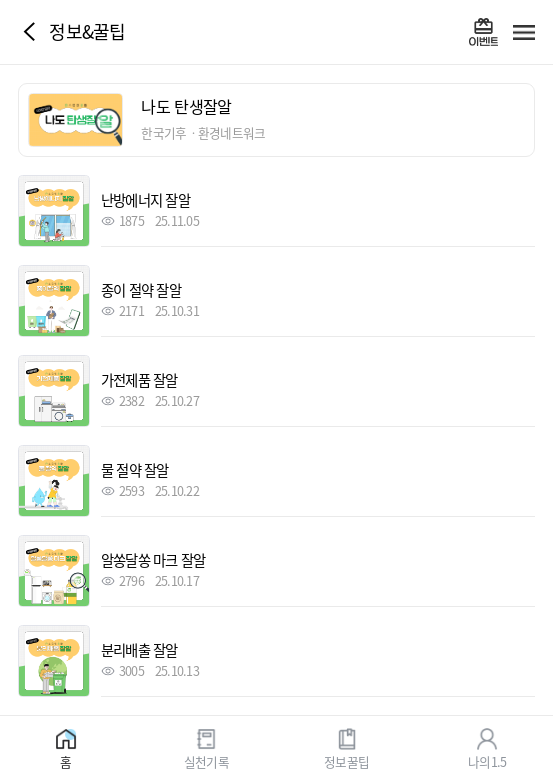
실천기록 (206, 760)
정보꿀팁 (346, 760)
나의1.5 (487, 760)
